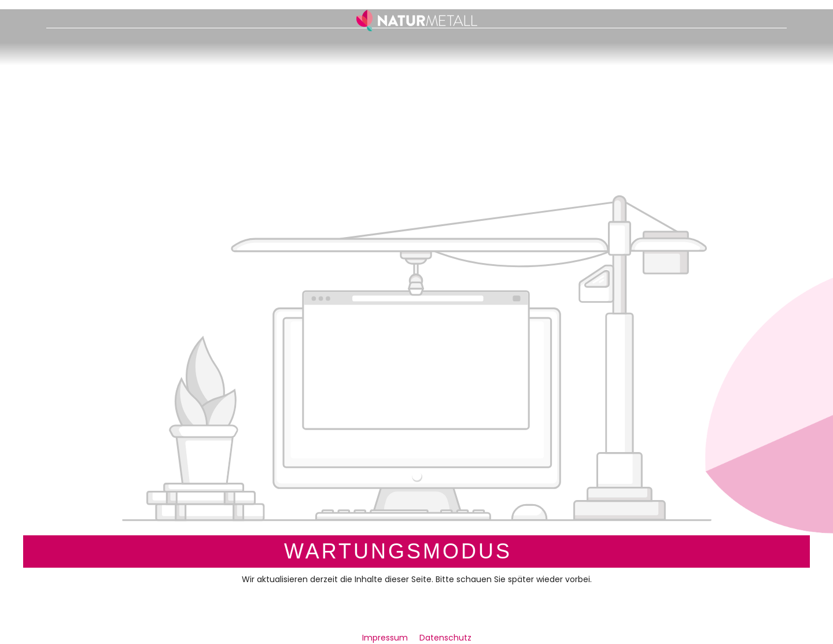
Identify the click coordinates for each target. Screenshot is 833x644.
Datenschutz (445, 638)
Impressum (386, 638)
